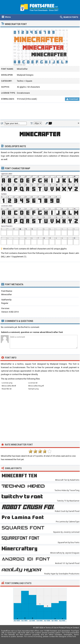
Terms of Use (51, 628)
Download (72, 99)
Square (29, 81)
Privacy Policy (65, 628)
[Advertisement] (40, 111)
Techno (20, 81)
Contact (76, 628)
